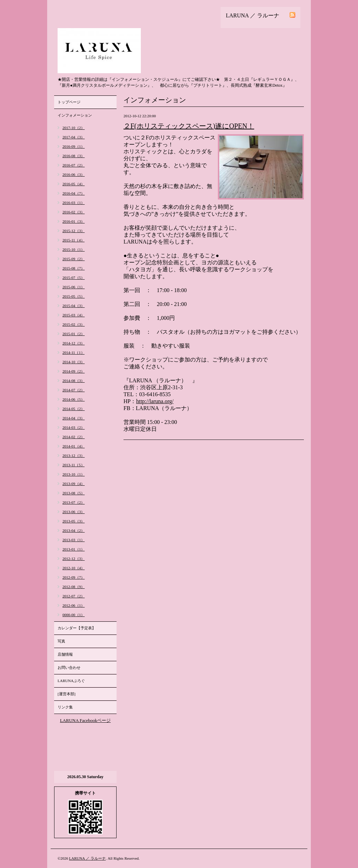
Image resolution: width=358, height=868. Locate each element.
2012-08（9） (74, 587)
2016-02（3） (74, 212)
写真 (61, 641)
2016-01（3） (74, 221)
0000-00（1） (74, 615)
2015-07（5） (74, 278)
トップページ (69, 102)
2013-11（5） (74, 465)
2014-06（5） (74, 399)
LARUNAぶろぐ (71, 681)
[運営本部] (66, 694)
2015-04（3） (74, 306)
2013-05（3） (74, 521)
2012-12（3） (74, 559)
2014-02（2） (74, 437)
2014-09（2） (74, 371)
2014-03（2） (74, 427)
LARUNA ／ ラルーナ (87, 858)
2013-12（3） (74, 456)
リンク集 (65, 707)
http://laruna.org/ (155, 401)
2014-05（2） (74, 409)
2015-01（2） (74, 334)
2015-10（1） (74, 249)
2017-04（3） (74, 137)
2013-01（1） (74, 549)
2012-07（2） (74, 596)
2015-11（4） (74, 240)
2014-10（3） (74, 362)
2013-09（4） (74, 484)
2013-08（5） (74, 493)
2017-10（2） (74, 128)
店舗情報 (65, 654)
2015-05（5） (74, 296)
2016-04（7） (74, 193)
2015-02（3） (74, 324)
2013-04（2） (74, 530)
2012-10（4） (74, 568)
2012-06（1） (74, 605)
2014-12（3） (74, 343)
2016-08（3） (74, 156)
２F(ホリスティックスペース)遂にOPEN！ (189, 126)
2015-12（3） (74, 231)
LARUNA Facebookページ (85, 720)
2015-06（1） (74, 287)
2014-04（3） (74, 418)
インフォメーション (75, 115)
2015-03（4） (74, 315)
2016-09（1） (74, 146)
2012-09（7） (74, 577)
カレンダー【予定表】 (77, 628)
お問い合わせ (69, 667)
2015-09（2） (74, 259)
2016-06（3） (74, 175)
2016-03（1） (74, 203)
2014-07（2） (74, 390)
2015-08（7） (74, 268)
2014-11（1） (74, 352)
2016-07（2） (74, 165)
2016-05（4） (74, 184)
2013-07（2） (74, 502)
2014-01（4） (74, 446)
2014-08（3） (74, 381)
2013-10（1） (74, 474)
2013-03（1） (74, 540)
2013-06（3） (74, 512)
